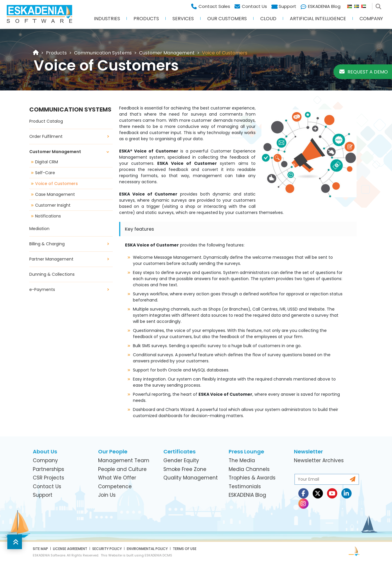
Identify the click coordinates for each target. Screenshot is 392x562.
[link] (56, 53)
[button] (15, 542)
